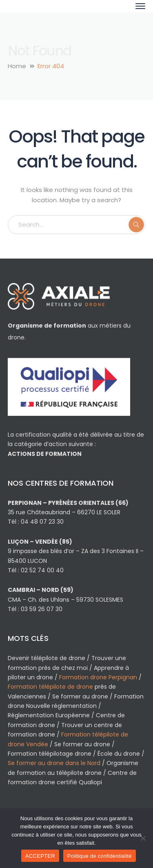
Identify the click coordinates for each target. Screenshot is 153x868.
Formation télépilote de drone (50, 687)
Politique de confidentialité (100, 856)
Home (17, 66)
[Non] (143, 838)
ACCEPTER (40, 856)
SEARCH (136, 225)
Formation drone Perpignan (98, 677)
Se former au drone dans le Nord (54, 763)
